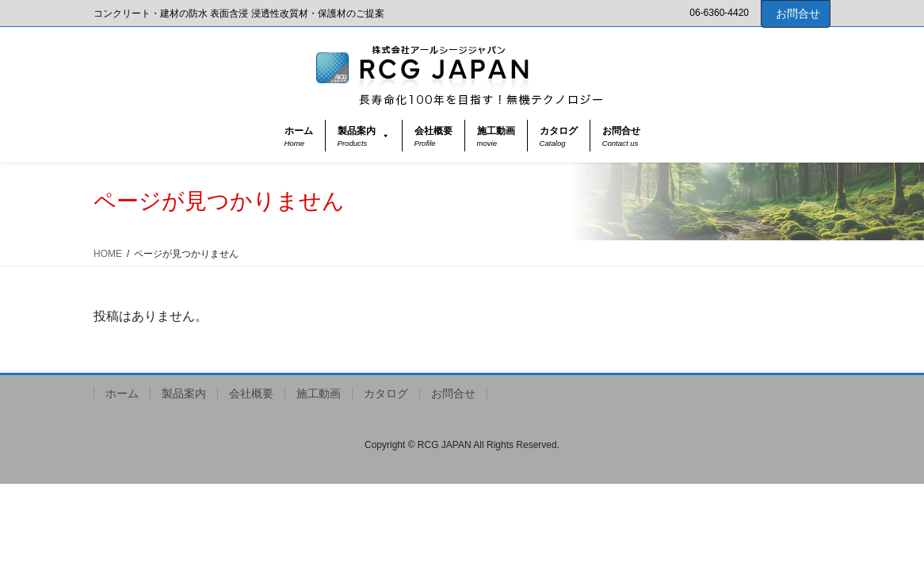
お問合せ (798, 13)
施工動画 (319, 393)
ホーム (122, 393)
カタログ (386, 393)
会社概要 (251, 393)
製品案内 (184, 393)
